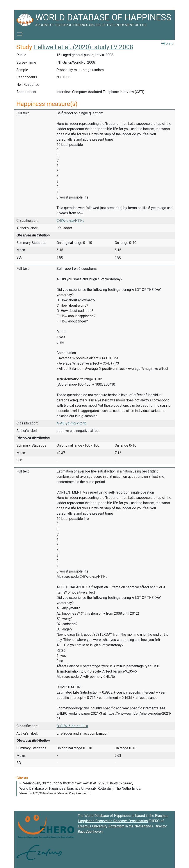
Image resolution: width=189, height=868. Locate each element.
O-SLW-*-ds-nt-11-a (72, 726)
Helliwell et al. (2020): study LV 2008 (83, 47)
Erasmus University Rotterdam (101, 826)
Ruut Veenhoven (90, 831)
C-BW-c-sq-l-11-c (70, 221)
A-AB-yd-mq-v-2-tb (71, 423)
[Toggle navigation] (20, 34)
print (167, 44)
